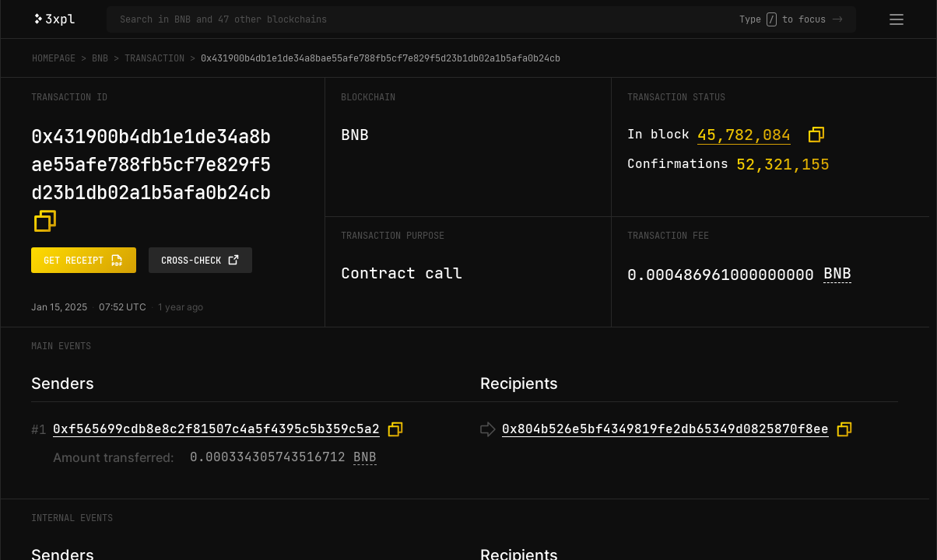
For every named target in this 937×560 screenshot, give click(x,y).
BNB (100, 58)
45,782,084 (744, 135)
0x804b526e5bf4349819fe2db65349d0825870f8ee (665, 429)
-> (837, 19)
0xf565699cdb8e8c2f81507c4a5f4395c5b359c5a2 (216, 429)
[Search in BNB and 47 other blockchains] (430, 19)
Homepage (54, 58)
